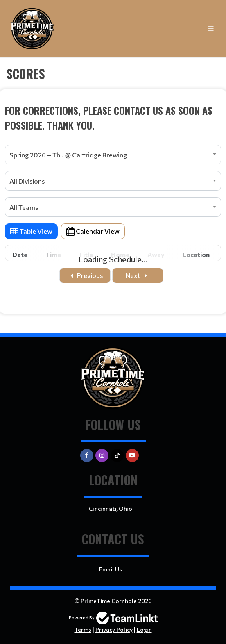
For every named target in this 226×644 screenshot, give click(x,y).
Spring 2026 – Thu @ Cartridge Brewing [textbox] (68, 155)
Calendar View (93, 231)
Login (144, 629)
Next (138, 275)
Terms (83, 629)
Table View (31, 231)
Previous (85, 275)
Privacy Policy (114, 629)
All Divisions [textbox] (27, 181)
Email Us (111, 569)
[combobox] (113, 155)
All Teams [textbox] (24, 207)
